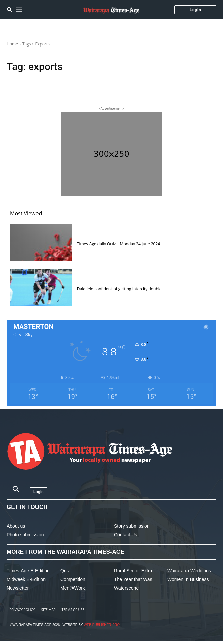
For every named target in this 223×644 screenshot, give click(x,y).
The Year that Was (133, 579)
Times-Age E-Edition (28, 571)
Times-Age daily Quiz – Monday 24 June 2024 (119, 244)
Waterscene (126, 588)
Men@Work (73, 588)
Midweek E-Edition (26, 579)
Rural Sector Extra (133, 571)
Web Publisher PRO (102, 625)
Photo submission (25, 535)
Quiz (65, 571)
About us (16, 526)
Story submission (132, 526)
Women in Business (188, 579)
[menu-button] (19, 10)
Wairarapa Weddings (189, 571)
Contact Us (125, 535)
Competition (73, 579)
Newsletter (18, 588)
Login (195, 10)
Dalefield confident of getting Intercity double (119, 289)
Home (12, 44)
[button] (10, 10)
